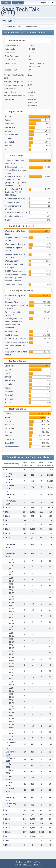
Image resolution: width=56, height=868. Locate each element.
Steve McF (10, 124)
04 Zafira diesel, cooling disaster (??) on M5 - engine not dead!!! (15, 278)
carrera (8, 131)
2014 (7, 823)
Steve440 (9, 395)
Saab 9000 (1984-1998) (16, 199)
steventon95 (10, 399)
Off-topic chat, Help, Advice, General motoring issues (16, 170)
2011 (7, 836)
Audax (8, 120)
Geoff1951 (9, 142)
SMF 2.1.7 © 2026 (21, 865)
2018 (7, 538)
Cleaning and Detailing (15, 216)
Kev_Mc (8, 146)
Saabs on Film (11, 302)
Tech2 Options (11, 335)
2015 (7, 819)
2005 (7, 845)
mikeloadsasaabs (13, 447)
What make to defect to (15, 244)
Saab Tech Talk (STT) (20, 11)
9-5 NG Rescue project (15, 271)
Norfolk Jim (10, 127)
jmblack (8, 403)
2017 (7, 810)
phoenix (8, 138)
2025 (7, 508)
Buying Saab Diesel (13, 284)
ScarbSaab (10, 428)
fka (6, 149)
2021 (7, 525)
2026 (7, 470)
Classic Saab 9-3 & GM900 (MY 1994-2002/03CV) (14, 192)
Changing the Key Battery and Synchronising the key (16, 345)
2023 (7, 516)
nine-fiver (9, 392)
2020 (7, 529)
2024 (7, 512)
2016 (7, 815)
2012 (7, 832)
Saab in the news (13, 202)
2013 (7, 828)
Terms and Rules (26, 862)
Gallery (8, 220)
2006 (7, 841)
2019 (7, 533)
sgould (8, 116)
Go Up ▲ (37, 862)
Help (17, 862)
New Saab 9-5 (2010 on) (16, 212)
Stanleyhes (33, 92)
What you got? (11, 261)
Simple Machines (35, 865)
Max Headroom (12, 135)
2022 (7, 520)
